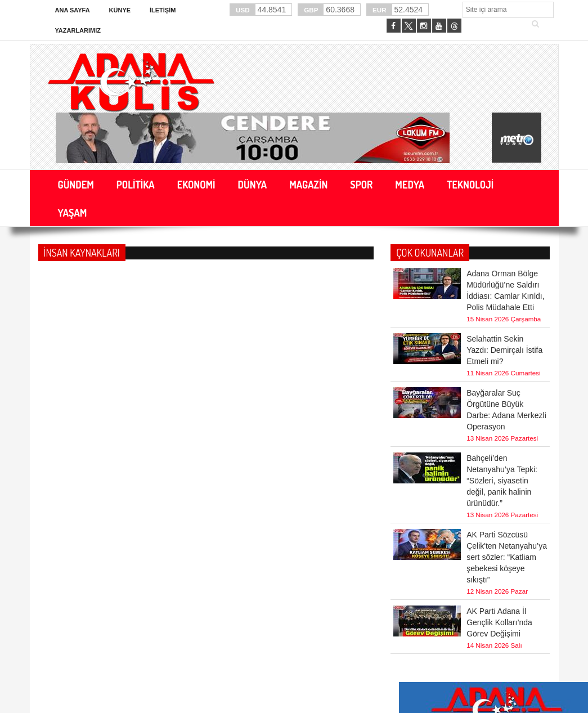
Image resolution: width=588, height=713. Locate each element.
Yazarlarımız (78, 30)
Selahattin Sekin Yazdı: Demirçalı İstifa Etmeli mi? (504, 350)
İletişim (163, 10)
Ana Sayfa (73, 10)
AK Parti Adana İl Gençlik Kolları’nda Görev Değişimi (499, 622)
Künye (120, 10)
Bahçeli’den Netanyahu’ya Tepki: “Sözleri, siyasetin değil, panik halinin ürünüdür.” (502, 481)
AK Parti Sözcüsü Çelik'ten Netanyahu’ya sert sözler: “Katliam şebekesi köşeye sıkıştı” (507, 557)
